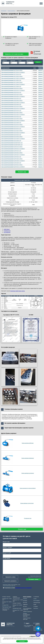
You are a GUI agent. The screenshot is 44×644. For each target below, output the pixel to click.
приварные (7, 231)
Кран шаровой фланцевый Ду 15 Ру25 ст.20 (11, 80)
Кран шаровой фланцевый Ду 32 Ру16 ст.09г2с (12, 125)
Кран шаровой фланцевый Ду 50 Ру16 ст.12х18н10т (13, 167)
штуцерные (7, 232)
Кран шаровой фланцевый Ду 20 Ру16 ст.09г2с (12, 88)
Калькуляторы (37, 602)
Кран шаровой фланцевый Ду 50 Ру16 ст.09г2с (12, 165)
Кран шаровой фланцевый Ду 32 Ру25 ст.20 (11, 135)
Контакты (36, 608)
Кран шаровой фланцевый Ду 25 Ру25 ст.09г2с (12, 113)
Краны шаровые (27, 597)
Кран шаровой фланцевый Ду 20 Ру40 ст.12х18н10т (13, 102)
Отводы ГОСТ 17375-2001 (7, 599)
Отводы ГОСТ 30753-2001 (7, 602)
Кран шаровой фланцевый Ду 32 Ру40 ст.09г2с (12, 137)
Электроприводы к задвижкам (27, 609)
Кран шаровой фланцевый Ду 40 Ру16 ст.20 (11, 151)
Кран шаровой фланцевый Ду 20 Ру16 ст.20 (11, 92)
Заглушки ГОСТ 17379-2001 (18, 611)
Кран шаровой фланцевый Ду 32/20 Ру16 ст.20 (12, 143)
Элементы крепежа (27, 612)
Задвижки (25, 604)
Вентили (25, 602)
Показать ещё (22, 529)
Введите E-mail (7, 553)
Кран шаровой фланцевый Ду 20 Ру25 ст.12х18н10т (13, 96)
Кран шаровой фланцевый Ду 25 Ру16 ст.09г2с (12, 107)
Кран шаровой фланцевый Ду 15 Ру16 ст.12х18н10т (13, 72)
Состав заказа (6, 558)
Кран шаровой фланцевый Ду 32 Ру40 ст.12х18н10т (13, 139)
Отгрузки (36, 606)
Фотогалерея (37, 601)
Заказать (40, 70)
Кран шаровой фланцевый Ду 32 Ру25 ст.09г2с (12, 131)
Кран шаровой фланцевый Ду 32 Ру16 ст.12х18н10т (13, 127)
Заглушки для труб (17, 608)
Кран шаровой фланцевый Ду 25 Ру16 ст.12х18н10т (13, 109)
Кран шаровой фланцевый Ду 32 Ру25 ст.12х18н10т (13, 133)
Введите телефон (8, 547)
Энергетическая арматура (27, 619)
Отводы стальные (6, 597)
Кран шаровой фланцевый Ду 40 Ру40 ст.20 (11, 163)
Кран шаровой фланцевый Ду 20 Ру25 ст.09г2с (12, 94)
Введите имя (6, 542)
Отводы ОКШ (5, 605)
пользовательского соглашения (23, 588)
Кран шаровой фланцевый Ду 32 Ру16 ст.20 (11, 129)
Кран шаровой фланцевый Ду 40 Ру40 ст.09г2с (12, 159)
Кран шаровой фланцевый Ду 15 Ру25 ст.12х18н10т (13, 78)
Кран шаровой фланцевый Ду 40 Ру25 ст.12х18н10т (13, 155)
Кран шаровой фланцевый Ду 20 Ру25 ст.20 (11, 98)
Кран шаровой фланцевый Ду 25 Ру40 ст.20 (11, 123)
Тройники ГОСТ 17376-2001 (18, 601)
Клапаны (25, 599)
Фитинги (25, 606)
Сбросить (38, 62)
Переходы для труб (7, 607)
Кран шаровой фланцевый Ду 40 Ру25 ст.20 (11, 157)
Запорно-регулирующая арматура (26, 615)
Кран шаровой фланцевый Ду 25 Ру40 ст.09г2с (12, 119)
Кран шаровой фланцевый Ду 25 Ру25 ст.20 (11, 117)
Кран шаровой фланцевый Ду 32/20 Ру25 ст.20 (12, 145)
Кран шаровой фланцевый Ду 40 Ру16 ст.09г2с (12, 147)
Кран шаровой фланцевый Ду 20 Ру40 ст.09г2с (12, 100)
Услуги (35, 599)
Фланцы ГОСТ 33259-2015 (17, 606)
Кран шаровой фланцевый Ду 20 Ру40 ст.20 (11, 105)
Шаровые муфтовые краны (18, 291)
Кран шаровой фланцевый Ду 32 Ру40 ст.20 (11, 141)
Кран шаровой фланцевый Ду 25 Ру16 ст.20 (11, 111)
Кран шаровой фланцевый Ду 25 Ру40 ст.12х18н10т (13, 121)
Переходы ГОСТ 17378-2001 (6, 610)
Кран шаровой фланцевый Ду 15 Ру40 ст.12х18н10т (13, 84)
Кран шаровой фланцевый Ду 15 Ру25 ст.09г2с (12, 76)
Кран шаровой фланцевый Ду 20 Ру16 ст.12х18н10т (13, 90)
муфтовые (7, 229)
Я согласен (22, 641)
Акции (35, 604)
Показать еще (22, 172)
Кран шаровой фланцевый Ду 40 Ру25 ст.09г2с (12, 153)
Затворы (25, 601)
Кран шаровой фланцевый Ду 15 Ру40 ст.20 (11, 86)
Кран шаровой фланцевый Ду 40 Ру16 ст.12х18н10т (13, 149)
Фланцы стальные (17, 603)
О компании (36, 597)
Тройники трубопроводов (16, 597)
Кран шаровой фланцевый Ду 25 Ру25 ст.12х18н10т (13, 115)
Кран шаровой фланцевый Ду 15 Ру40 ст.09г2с (12, 82)
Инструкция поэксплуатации (36, 53)
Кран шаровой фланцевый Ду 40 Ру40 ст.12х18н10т (13, 161)
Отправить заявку (34, 579)
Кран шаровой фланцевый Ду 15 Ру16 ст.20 (11, 74)
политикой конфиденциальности (35, 639)
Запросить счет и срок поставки (14, 54)
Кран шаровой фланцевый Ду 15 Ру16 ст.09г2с (12, 70)
